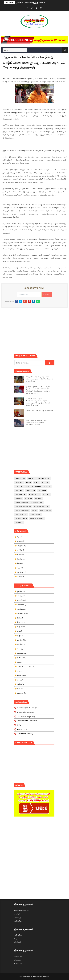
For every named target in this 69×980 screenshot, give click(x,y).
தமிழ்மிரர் (18, 935)
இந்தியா (19, 498)
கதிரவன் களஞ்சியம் (23, 506)
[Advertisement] (42, 332)
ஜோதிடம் (19, 522)
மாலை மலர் (19, 956)
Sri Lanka (31, 490)
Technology (35, 494)
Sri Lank (19, 490)
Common (19, 482)
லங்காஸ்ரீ (18, 918)
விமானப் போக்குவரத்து (34, 713)
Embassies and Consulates (34, 721)
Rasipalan (37, 486)
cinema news (43, 478)
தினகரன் (18, 960)
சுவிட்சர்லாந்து (46, 510)
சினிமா (34, 510)
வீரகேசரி (18, 942)
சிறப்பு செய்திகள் (22, 510)
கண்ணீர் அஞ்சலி (22, 502)
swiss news (21, 494)
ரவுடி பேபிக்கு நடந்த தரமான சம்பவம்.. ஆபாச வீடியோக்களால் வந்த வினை (40, 379)
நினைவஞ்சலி (35, 514)
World (46, 494)
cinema (31, 478)
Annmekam (20, 478)
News (36, 482)
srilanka (42, 490)
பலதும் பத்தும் (21, 518)
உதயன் (17, 939)
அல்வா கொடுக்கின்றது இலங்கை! (31, 3)
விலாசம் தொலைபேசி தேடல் (34, 708)
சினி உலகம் (19, 964)
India (29, 482)
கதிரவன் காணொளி (22, 910)
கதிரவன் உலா (37, 502)
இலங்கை (28, 498)
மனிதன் (17, 914)
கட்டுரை (38, 498)
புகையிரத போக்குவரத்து (34, 717)
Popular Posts (22, 486)
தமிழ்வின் (18, 921)
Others (45, 482)
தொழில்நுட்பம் (21, 514)
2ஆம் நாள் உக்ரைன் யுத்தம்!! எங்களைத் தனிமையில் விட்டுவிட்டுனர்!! (38, 423)
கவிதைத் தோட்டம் (42, 506)
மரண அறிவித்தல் (37, 518)
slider (47, 486)
